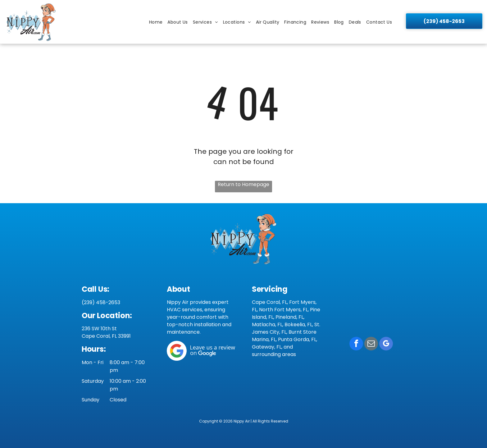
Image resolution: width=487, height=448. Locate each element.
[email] (371, 344)
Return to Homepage (243, 184)
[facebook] (356, 344)
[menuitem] (156, 22)
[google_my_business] (386, 344)
